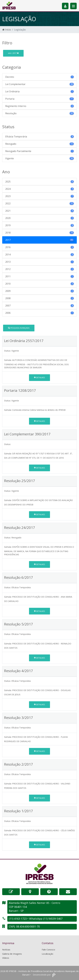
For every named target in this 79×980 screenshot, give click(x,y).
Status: (7, 351)
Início (7, 30)
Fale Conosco (48, 950)
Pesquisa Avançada (19, 328)
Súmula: (8, 360)
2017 (13, 53)
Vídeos (6, 958)
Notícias (6, 950)
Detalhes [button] (39, 377)
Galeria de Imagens (12, 954)
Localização (47, 954)
